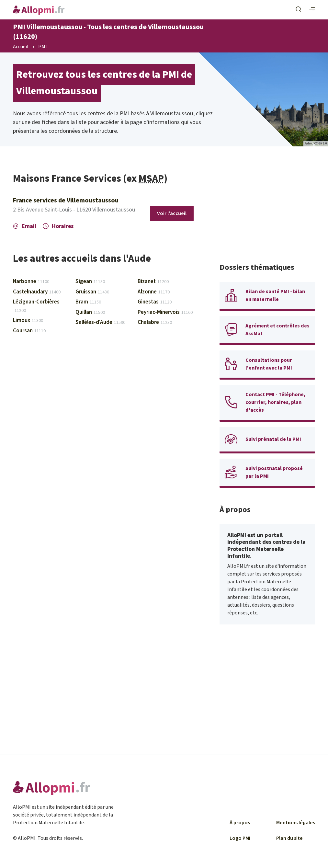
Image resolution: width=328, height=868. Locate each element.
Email (25, 226)
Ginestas (155, 302)
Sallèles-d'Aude (100, 322)
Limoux (28, 320)
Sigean (90, 281)
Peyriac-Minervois (165, 312)
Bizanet (153, 281)
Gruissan (92, 292)
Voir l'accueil (172, 213)
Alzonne (154, 292)
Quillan (90, 312)
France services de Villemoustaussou (66, 200)
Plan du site (289, 838)
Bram (88, 302)
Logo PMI (240, 838)
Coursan (29, 331)
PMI (43, 47)
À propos (240, 823)
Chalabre (155, 322)
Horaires (58, 226)
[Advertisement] (267, 213)
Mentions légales (296, 823)
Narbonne (31, 281)
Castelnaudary (37, 292)
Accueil (21, 47)
